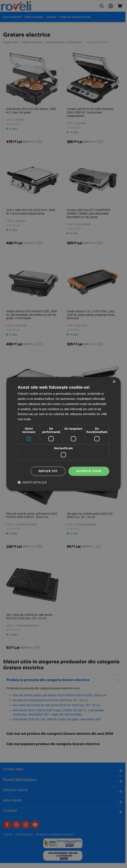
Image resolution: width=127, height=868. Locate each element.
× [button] (114, 382)
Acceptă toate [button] (89, 471)
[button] (32, 482)
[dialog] (63, 434)
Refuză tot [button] (48, 471)
